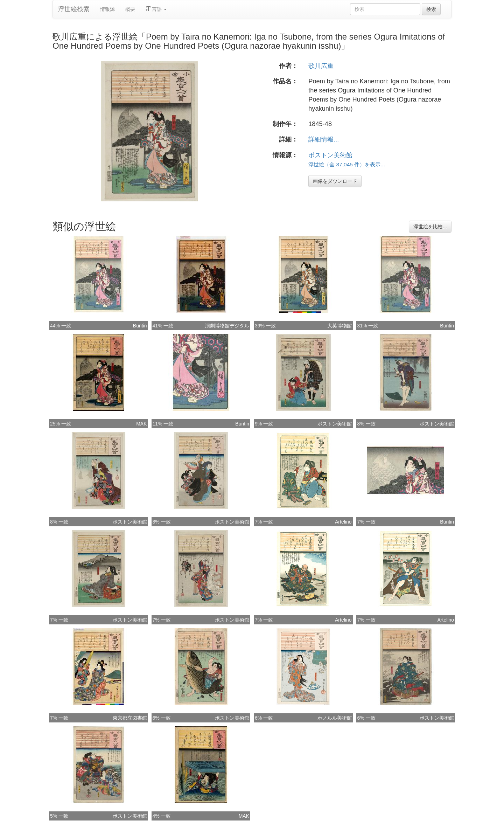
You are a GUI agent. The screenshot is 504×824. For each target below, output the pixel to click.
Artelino (343, 522)
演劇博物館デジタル (227, 326)
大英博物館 (339, 326)
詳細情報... (324, 139)
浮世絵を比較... (430, 227)
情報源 (107, 9)
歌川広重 (321, 66)
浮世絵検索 (74, 9)
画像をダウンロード (335, 181)
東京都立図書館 (130, 718)
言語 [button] (156, 9)
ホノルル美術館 (335, 718)
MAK (141, 424)
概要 (130, 9)
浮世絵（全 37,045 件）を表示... (347, 164)
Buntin (140, 326)
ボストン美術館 (330, 155)
